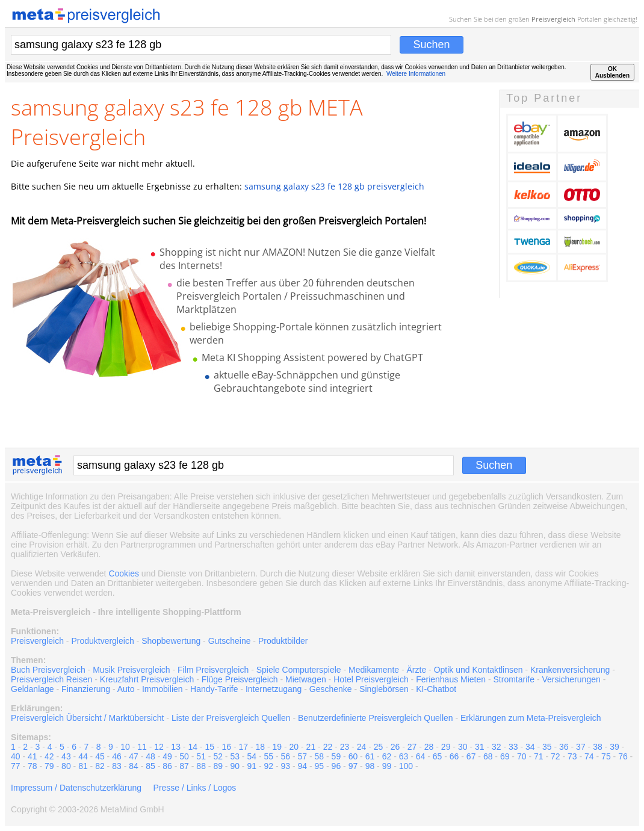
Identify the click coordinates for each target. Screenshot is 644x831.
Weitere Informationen (416, 74)
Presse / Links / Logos (195, 788)
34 (530, 747)
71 (539, 756)
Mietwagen (306, 679)
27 (412, 747)
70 (522, 756)
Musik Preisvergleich (131, 670)
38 (598, 747)
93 (286, 766)
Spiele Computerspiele (299, 670)
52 (218, 756)
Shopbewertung (171, 641)
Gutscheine (230, 641)
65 (438, 756)
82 (100, 766)
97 (353, 766)
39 (615, 747)
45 (100, 756)
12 (159, 747)
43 (66, 756)
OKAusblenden (612, 72)
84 (134, 766)
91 (252, 766)
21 (311, 747)
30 (463, 747)
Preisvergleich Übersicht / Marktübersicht (87, 718)
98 (370, 766)
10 (125, 747)
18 (261, 747)
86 (167, 766)
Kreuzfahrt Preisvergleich (147, 679)
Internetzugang (274, 689)
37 (581, 747)
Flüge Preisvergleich (240, 679)
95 (320, 766)
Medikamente (374, 670)
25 (379, 747)
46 (117, 756)
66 (454, 756)
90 (235, 766)
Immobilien (163, 689)
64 (421, 756)
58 (320, 756)
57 (303, 756)
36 (564, 747)
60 (353, 756)
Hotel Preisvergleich (371, 679)
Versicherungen (571, 679)
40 (16, 756)
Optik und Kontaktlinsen (478, 670)
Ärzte (417, 670)
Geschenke (331, 689)
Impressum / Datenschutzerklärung (76, 788)
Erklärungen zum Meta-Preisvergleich (531, 718)
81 (83, 766)
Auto (126, 689)
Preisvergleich (553, 19)
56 (286, 756)
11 (142, 747)
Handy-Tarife (214, 689)
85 (150, 766)
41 (33, 756)
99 (387, 766)
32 (497, 747)
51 (201, 756)
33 (513, 747)
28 (429, 747)
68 (488, 756)
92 (268, 766)
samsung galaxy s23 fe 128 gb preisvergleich (334, 186)
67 (471, 756)
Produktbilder (283, 641)
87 (184, 766)
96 (336, 766)
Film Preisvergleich (213, 670)
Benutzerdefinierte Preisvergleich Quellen (376, 718)
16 (226, 747)
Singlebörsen (384, 689)
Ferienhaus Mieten (451, 679)
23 (345, 747)
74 (589, 756)
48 (150, 756)
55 (268, 756)
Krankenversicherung (570, 670)
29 (446, 747)
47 (134, 756)
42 (49, 756)
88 (201, 766)
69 (505, 756)
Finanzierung (86, 689)
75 (606, 756)
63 (404, 756)
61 (370, 756)
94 (303, 766)
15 (209, 747)
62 (387, 756)
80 (66, 766)
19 (277, 747)
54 (252, 756)
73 (572, 756)
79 (49, 766)
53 (235, 756)
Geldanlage (33, 689)
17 (243, 747)
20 (294, 747)
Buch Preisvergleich (48, 670)
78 (33, 766)
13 (176, 747)
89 (218, 766)
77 (16, 766)
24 (362, 747)
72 (556, 756)
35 (547, 747)
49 (167, 756)
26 (395, 747)
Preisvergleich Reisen (51, 679)
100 (406, 766)
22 (328, 747)
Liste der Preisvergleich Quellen (231, 718)
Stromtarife (514, 679)
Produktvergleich (102, 641)
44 (83, 756)
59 (336, 756)
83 (117, 766)
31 (480, 747)
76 (623, 756)
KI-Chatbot (436, 689)
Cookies (124, 573)
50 (184, 756)
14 (193, 747)
